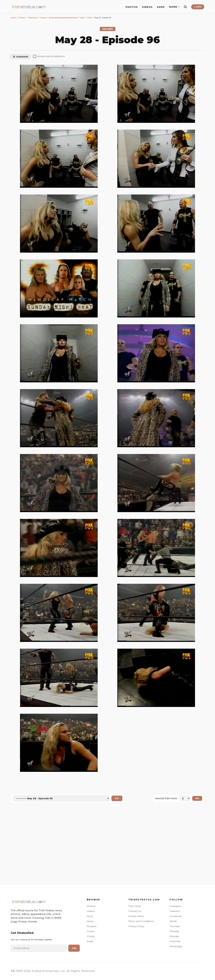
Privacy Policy (136, 926)
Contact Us (135, 911)
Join (74, 948)
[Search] (185, 7)
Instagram (176, 906)
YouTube (175, 926)
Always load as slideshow (49, 56)
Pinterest (175, 941)
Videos (91, 911)
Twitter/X (175, 911)
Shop (90, 916)
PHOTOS (132, 7)
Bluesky (174, 936)
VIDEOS (147, 7)
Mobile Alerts (136, 916)
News (90, 921)
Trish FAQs (135, 906)
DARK (198, 7)
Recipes (92, 926)
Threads (174, 931)
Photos (91, 906)
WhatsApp (176, 946)
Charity (91, 936)
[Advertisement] (108, 844)
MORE (174, 7)
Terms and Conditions (141, 921)
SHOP (161, 7)
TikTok (173, 921)
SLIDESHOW (21, 57)
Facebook (176, 916)
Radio (90, 941)
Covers (91, 931)
